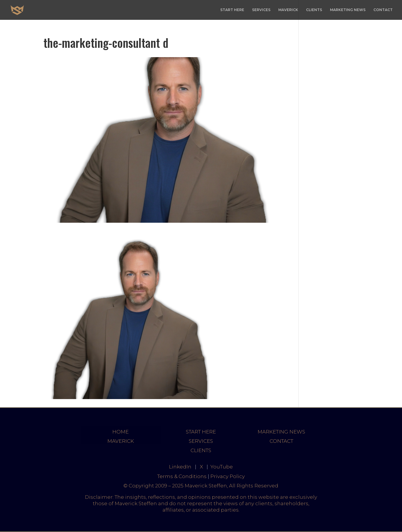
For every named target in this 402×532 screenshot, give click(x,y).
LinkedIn (180, 467)
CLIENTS (314, 10)
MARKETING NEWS (348, 10)
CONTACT (383, 10)
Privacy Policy (228, 476)
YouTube (222, 467)
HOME (120, 432)
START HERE (232, 10)
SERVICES (261, 10)
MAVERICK (288, 10)
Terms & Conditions (182, 476)
